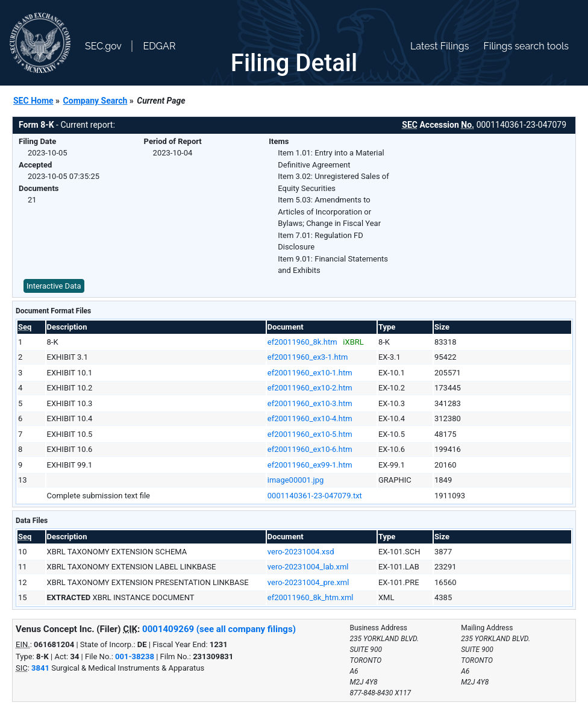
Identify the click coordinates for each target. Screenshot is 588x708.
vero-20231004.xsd (301, 552)
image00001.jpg (296, 480)
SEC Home (33, 101)
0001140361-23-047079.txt (315, 496)
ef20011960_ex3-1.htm (308, 357)
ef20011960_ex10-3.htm (310, 403)
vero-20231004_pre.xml (308, 582)
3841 (40, 668)
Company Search (95, 101)
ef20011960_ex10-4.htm (310, 418)
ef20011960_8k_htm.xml (311, 597)
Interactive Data (54, 286)
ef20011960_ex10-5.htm (310, 434)
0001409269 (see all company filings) (219, 629)
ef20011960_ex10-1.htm (310, 373)
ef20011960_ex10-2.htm (310, 388)
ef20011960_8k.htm (302, 342)
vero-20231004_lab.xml (308, 567)
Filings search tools (526, 46)
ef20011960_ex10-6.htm (310, 449)
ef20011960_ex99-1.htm (310, 465)
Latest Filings (439, 46)
